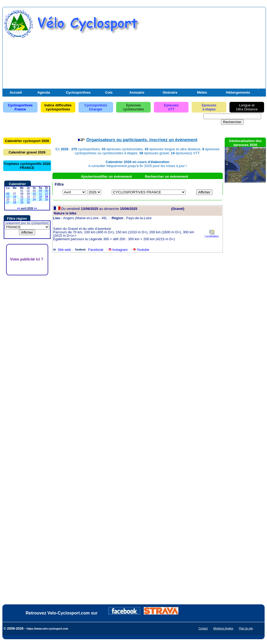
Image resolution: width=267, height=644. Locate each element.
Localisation (212, 235)
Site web (62, 250)
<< (19, 208)
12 (46, 194)
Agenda (44, 92)
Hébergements (238, 92)
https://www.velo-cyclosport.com (47, 629)
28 (15, 203)
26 (46, 200)
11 (40, 194)
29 (22, 203)
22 (22, 200)
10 (34, 194)
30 (28, 203)
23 (28, 200)
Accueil (16, 92)
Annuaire (137, 92)
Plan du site (246, 628)
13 (8, 197)
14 (15, 197)
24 (34, 200)
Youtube (141, 250)
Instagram (118, 250)
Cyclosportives (78, 92)
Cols (109, 92)
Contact (203, 628)
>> (35, 208)
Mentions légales (223, 628)
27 (8, 203)
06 (8, 194)
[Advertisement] (202, 51)
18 (40, 197)
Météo (202, 92)
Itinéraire (170, 92)
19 (46, 197)
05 (46, 191)
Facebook (89, 250)
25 (40, 200)
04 (40, 191)
